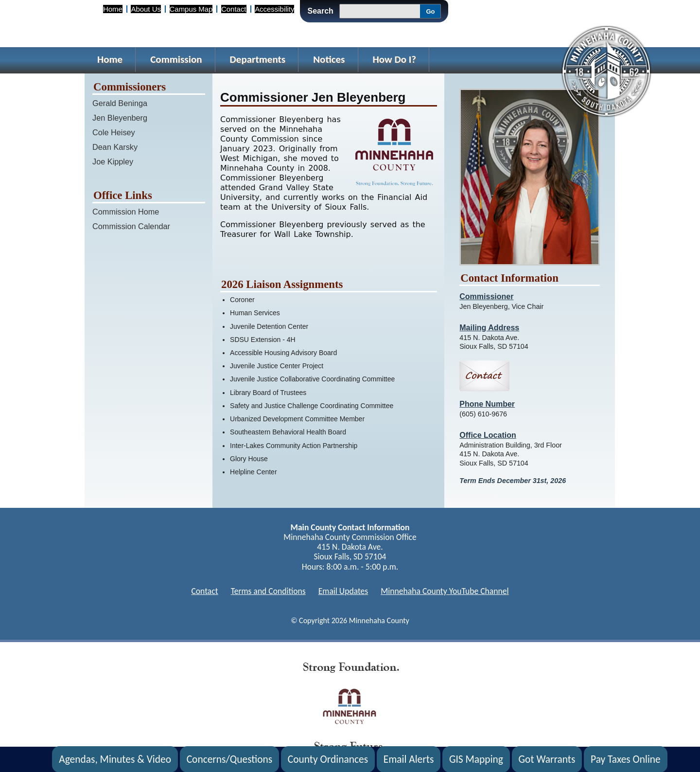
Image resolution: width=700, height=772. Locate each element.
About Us (146, 9)
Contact (234, 9)
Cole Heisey (114, 132)
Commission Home (126, 212)
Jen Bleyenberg (120, 118)
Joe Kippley (113, 162)
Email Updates (343, 591)
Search (320, 11)
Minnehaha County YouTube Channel (445, 591)
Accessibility (274, 9)
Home (113, 9)
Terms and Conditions (268, 591)
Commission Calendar (131, 226)
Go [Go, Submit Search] (430, 11)
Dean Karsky (115, 147)
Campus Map (191, 9)
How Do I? (395, 59)
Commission (176, 59)
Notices (329, 59)
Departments (258, 59)
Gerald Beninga (120, 103)
